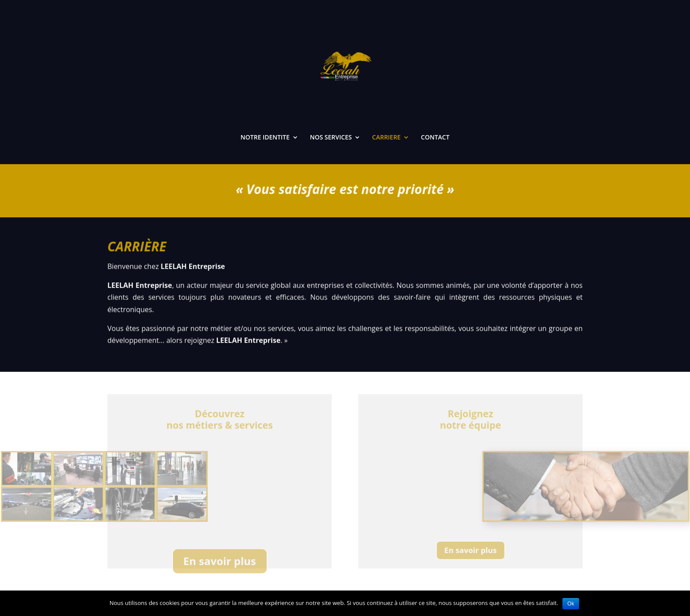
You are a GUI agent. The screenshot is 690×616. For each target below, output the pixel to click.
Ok (571, 604)
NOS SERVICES (331, 138)
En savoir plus (220, 567)
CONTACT (435, 138)
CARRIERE (387, 138)
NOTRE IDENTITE (265, 138)
